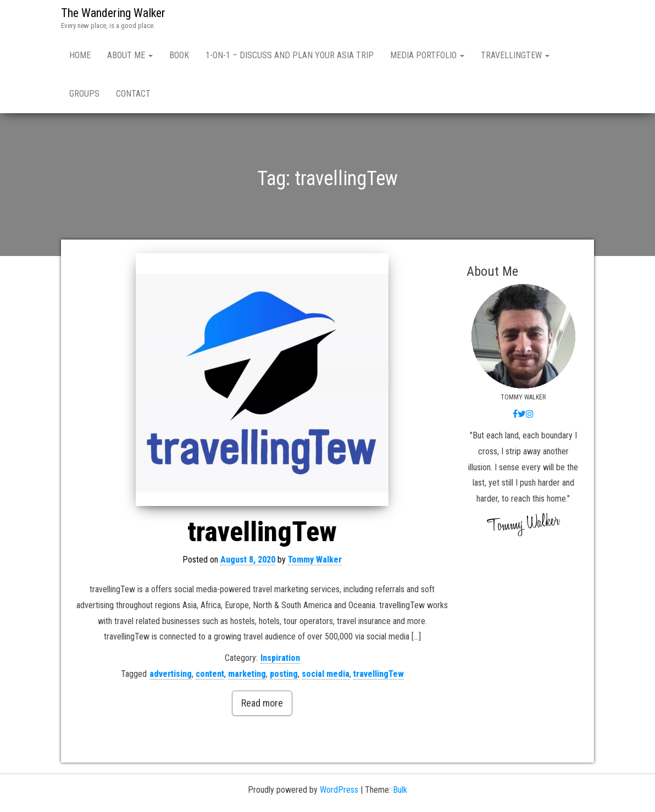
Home (80, 55)
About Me (130, 55)
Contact (133, 94)
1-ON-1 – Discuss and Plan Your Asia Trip (290, 55)
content (210, 674)
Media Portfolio (427, 55)
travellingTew (515, 55)
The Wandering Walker (113, 13)
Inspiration (280, 658)
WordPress (339, 790)
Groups (84, 94)
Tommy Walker (315, 560)
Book (179, 55)
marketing (247, 674)
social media (326, 674)
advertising (171, 674)
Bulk (400, 790)
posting (284, 674)
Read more (262, 703)
